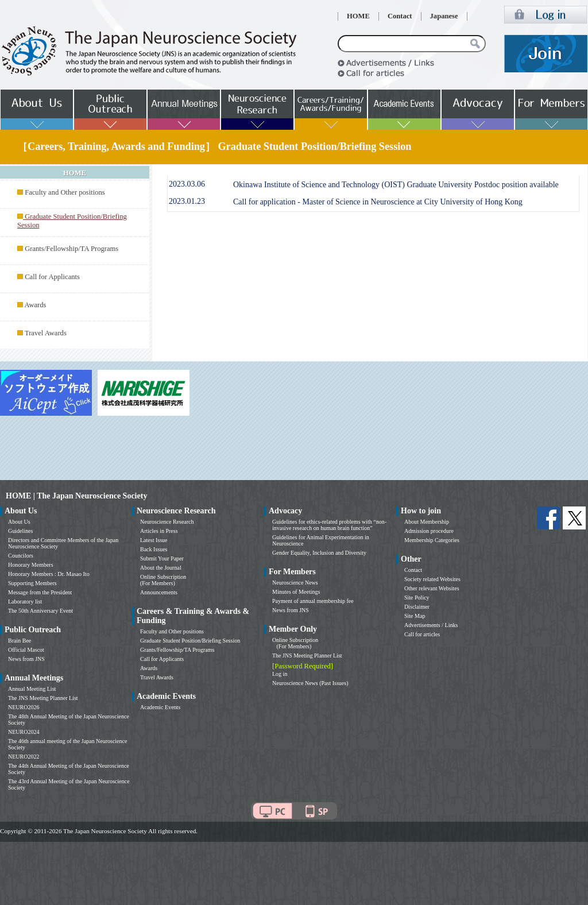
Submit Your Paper (162, 558)
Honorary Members (31, 565)
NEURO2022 (24, 757)
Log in (280, 674)
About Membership (427, 522)
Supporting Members (32, 583)
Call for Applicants (52, 277)
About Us (19, 522)
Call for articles (422, 634)
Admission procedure (429, 531)
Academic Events (160, 707)
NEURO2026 (24, 707)
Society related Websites (432, 579)
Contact (400, 16)
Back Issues (154, 549)
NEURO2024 (24, 732)
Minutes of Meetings (296, 592)
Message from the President (40, 592)
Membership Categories (432, 540)
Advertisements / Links (431, 625)
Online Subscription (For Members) (163, 580)
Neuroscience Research (167, 522)
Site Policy (417, 597)
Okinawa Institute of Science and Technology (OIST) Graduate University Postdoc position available (396, 185)
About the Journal (161, 568)
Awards (35, 305)
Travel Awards (46, 333)
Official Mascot (26, 650)
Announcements (159, 592)
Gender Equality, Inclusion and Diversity (319, 553)
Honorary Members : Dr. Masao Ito (49, 574)
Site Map (415, 616)
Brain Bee (20, 641)
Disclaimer (417, 607)
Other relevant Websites (432, 588)
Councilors (21, 556)
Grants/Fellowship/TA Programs (71, 249)
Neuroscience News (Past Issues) (310, 683)
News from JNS (26, 659)
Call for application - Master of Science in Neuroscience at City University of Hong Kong (378, 202)
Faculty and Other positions (65, 192)
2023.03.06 (187, 184)
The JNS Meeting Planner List (43, 698)
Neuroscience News (295, 583)
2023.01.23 (187, 201)
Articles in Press (159, 531)
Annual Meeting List (32, 689)
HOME (358, 16)
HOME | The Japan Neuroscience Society (76, 496)
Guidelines (20, 531)
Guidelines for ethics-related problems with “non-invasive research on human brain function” (329, 525)
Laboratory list (25, 602)
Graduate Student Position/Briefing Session (190, 641)
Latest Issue (154, 540)
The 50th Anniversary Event (40, 611)
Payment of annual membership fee (313, 601)
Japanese (444, 16)
